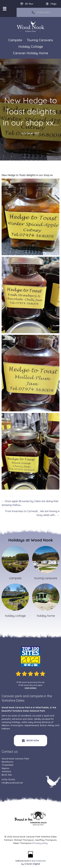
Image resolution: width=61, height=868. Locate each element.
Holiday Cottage (31, 47)
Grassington (17, 725)
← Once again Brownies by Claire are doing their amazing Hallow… (30, 503)
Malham (6, 729)
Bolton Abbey (47, 725)
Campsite (15, 40)
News (31, 88)
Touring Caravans (40, 40)
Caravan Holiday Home (30, 53)
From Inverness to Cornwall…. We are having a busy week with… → (32, 513)
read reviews (30, 688)
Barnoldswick (39, 861)
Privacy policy (40, 843)
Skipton (6, 725)
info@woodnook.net (12, 783)
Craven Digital (32, 864)
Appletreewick (32, 725)
